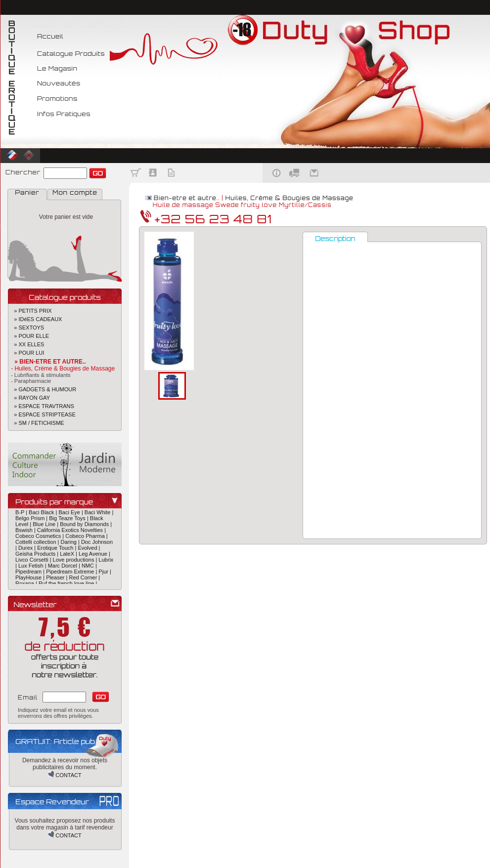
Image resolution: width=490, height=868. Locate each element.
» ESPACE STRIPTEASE (42, 414)
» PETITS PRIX (30, 311)
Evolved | (89, 550)
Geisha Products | (38, 556)
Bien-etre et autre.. (187, 198)
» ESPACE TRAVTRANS (41, 406)
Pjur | (105, 574)
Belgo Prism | (32, 521)
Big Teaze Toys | (69, 521)
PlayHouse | (31, 580)
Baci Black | (44, 515)
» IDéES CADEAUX (35, 319)
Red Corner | (84, 580)
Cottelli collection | (38, 544)
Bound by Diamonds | (86, 527)
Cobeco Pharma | (86, 538)
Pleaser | (57, 580)
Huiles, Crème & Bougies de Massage (290, 198)
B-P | (22, 515)
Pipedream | (31, 574)
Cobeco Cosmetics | (40, 538)
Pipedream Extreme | (72, 574)
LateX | (69, 556)
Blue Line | (46, 527)
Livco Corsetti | (34, 562)
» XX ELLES (26, 344)
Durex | (28, 550)
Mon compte (75, 192)
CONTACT (65, 775)
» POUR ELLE (28, 336)
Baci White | (99, 515)
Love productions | (76, 562)
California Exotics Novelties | (71, 533)
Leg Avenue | (94, 556)
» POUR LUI (26, 353)
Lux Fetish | (33, 568)
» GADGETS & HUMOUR (42, 389)
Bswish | (26, 533)
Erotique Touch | (57, 550)
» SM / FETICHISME (36, 423)
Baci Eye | (71, 515)
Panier (27, 192)
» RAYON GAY (29, 398)
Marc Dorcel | (65, 568)
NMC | (89, 568)
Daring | (71, 544)
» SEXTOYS (26, 328)
